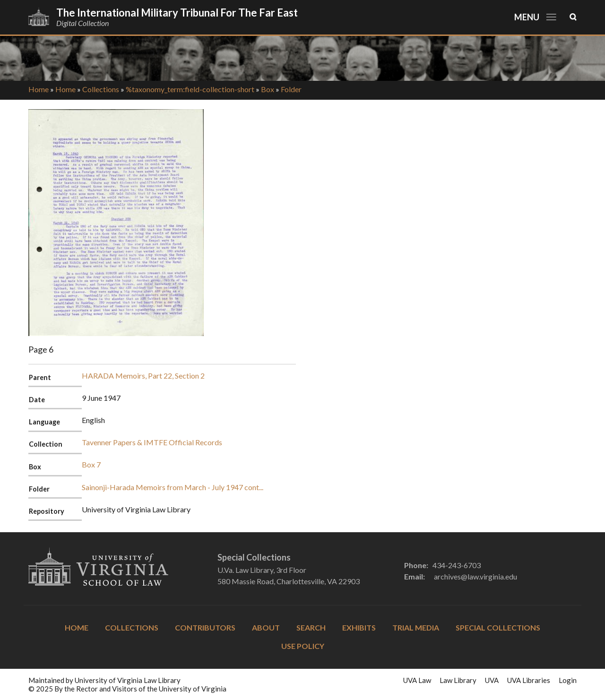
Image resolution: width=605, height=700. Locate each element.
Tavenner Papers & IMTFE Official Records (152, 442)
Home (39, 89)
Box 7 (91, 464)
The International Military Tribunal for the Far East (177, 13)
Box (268, 89)
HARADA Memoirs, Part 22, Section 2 (143, 376)
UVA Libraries (529, 680)
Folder (291, 89)
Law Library (458, 680)
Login (568, 680)
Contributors (205, 627)
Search (311, 627)
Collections (101, 89)
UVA (492, 680)
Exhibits (359, 627)
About (266, 627)
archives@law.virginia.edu (475, 576)
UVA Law (417, 680)
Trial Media (416, 627)
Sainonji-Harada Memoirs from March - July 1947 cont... (173, 487)
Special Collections (498, 627)
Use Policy (303, 646)
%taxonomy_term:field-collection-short (190, 89)
